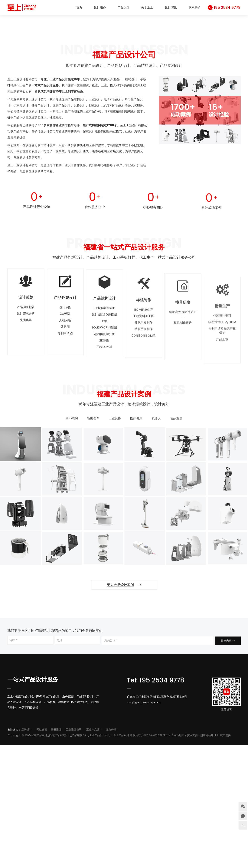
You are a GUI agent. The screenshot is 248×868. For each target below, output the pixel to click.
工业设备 (115, 544)
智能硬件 (93, 544)
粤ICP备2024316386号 (196, 858)
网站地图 (218, 858)
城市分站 (140, 852)
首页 (79, 8)
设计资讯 (171, 8)
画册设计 (85, 852)
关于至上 (147, 8)
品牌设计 (56, 852)
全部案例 (72, 543)
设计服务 (100, 8)
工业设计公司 (103, 852)
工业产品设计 (123, 852)
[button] (122, 130)
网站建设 (71, 852)
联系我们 (194, 8)
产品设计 (124, 8)
